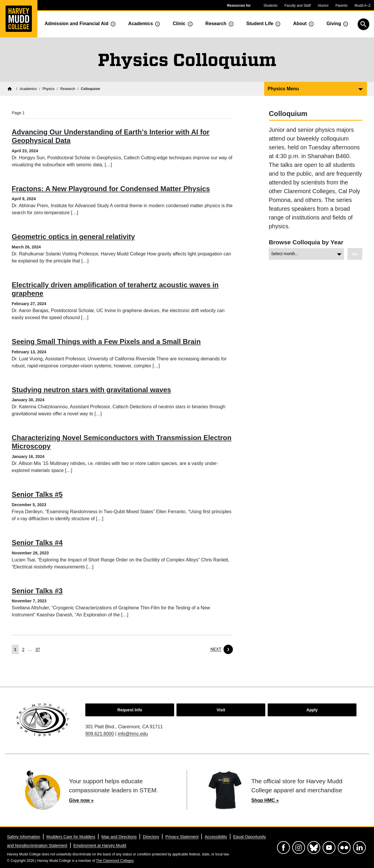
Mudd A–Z (362, 6)
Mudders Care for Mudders (71, 837)
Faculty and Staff (297, 6)
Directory (151, 837)
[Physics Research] (68, 89)
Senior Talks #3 (37, 591)
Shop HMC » (265, 800)
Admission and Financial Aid (77, 24)
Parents (341, 6)
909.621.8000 (100, 734)
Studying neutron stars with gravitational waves (91, 390)
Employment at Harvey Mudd (100, 845)
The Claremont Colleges (115, 861)
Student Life (260, 24)
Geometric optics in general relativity (73, 237)
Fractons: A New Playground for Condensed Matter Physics (111, 189)
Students (270, 6)
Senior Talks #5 (37, 494)
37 (38, 649)
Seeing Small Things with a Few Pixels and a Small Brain (106, 342)
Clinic (179, 24)
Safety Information (24, 837)
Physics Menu (283, 89)
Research (216, 24)
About (300, 24)
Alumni (323, 6)
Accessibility (216, 837)
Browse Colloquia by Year (306, 242)
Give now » (81, 800)
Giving (334, 24)
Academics (141, 24)
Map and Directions (119, 837)
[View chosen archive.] (355, 254)
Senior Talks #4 (37, 543)
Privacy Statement (182, 837)
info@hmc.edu (133, 734)
